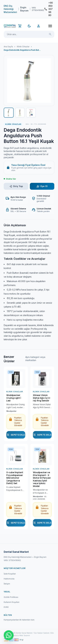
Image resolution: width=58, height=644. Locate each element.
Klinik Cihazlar (23, 47)
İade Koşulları (10, 574)
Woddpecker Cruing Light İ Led (14, 398)
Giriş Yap (16, 186)
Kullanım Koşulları (12, 602)
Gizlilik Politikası (11, 597)
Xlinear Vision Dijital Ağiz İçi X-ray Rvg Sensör (42, 398)
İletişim (7, 584)
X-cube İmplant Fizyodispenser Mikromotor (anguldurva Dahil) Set (15, 478)
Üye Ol (42, 186)
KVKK (6, 607)
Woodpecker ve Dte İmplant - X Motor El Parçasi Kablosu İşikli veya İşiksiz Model (42, 479)
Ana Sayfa (8, 47)
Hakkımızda (9, 579)
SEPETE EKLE (16, 435)
